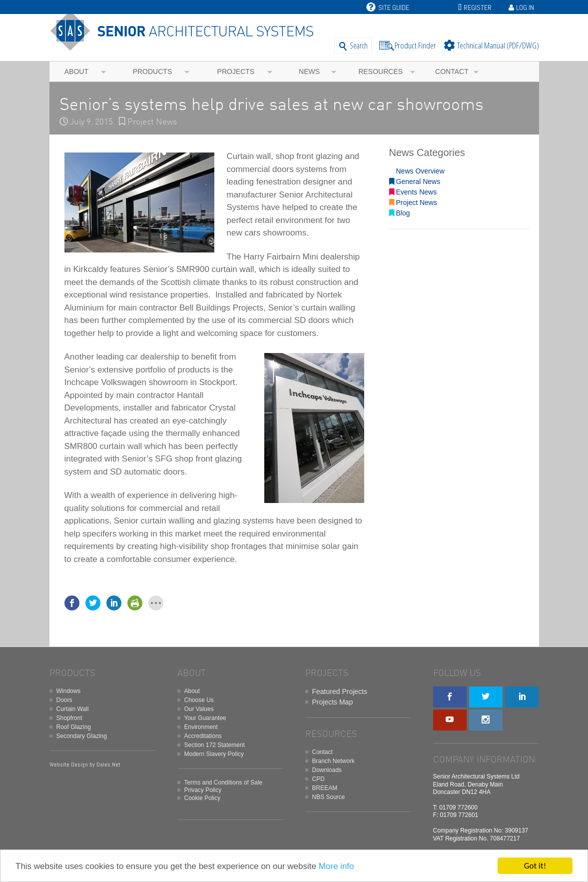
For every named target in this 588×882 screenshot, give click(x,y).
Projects (236, 71)
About (76, 71)
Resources (380, 71)
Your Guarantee (205, 718)
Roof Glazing (74, 727)
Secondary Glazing (82, 736)
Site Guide (388, 7)
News (309, 71)
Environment (201, 727)
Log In (525, 7)
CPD (318, 779)
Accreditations (203, 736)
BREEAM (325, 788)
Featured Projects (340, 691)
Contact (452, 71)
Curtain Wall (73, 709)
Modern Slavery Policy (214, 754)
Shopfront (69, 718)
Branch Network (333, 761)
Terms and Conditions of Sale (224, 782)
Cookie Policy (203, 798)
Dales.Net (108, 764)
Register (478, 7)
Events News (413, 192)
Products (153, 71)
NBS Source (329, 797)
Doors (64, 700)
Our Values (199, 709)
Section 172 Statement (215, 745)
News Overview (417, 171)
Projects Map (333, 702)
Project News (152, 122)
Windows (69, 691)
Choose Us (199, 700)
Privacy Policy (203, 790)
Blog (400, 213)
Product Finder (415, 45)
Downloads (327, 770)
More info (336, 866)
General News (415, 181)
